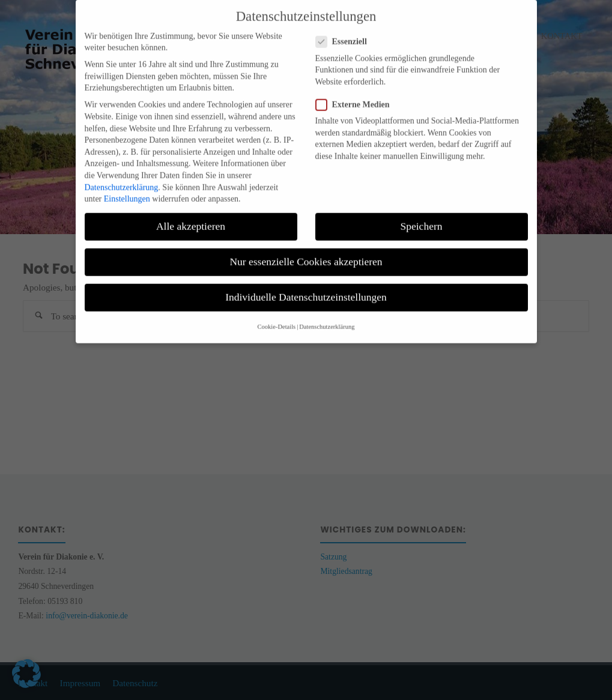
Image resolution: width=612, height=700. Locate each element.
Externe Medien (358, 95)
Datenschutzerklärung (122, 177)
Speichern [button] (422, 217)
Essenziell (346, 32)
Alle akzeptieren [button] (191, 217)
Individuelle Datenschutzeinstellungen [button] (306, 288)
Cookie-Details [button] (277, 317)
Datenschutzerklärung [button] (327, 317)
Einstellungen (127, 189)
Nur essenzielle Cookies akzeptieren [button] (306, 252)
